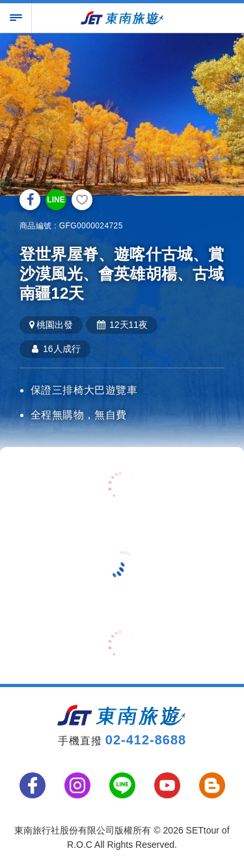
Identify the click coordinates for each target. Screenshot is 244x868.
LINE (56, 200)
